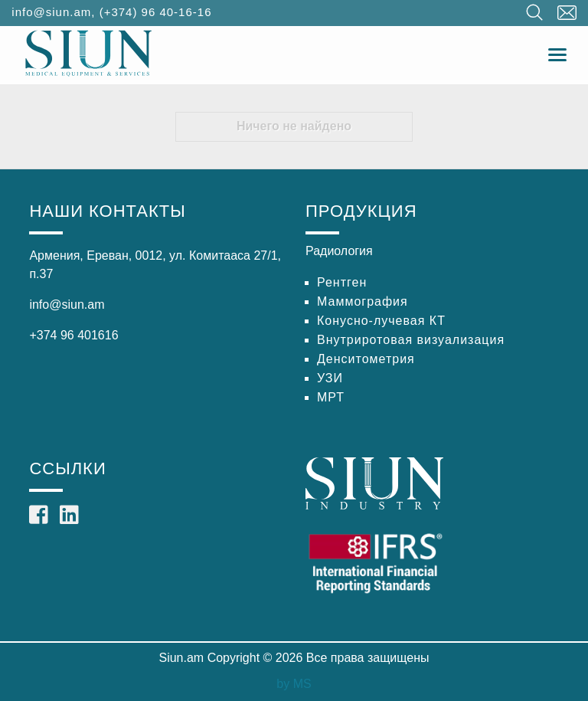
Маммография (363, 301)
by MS (294, 684)
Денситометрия (366, 359)
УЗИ (330, 378)
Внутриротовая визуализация (411, 340)
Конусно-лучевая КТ (381, 321)
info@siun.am (51, 12)
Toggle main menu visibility (559, 51)
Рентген (342, 282)
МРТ (331, 397)
